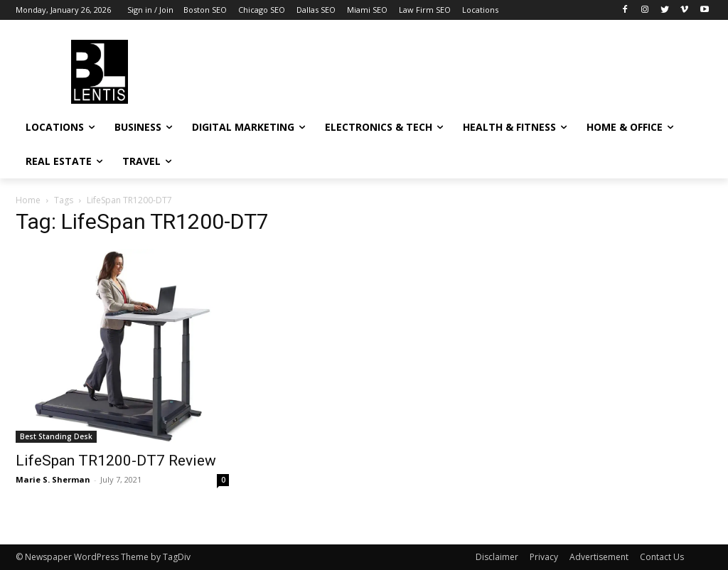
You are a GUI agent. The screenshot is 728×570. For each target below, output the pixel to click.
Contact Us (662, 557)
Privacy (544, 557)
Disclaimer (497, 557)
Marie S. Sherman (53, 479)
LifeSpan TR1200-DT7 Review (116, 461)
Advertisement (599, 557)
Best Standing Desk (56, 436)
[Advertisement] (349, 70)
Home (28, 200)
